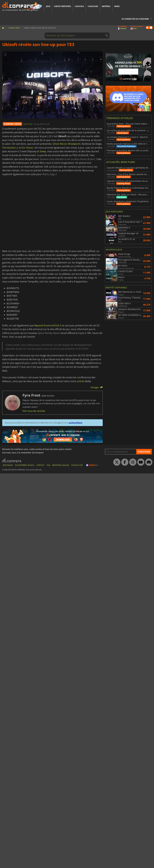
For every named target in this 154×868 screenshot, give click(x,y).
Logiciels (79, 6)
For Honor (28, 148)
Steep (43, 151)
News (117, 6)
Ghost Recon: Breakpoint (67, 144)
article (81, 381)
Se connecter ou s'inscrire (135, 19)
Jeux (48, 6)
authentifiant (76, 423)
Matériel (106, 6)
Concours (93, 6)
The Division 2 (10, 148)
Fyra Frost (28, 124)
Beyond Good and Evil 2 (48, 325)
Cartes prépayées (62, 6)
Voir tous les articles (34, 411)
